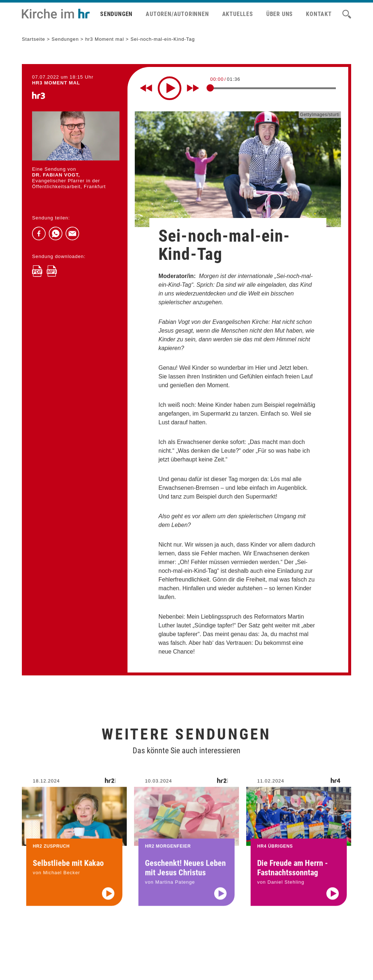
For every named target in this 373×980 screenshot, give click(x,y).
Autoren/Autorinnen (177, 14)
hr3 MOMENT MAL (56, 83)
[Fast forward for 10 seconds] (193, 88)
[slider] (210, 88)
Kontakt (319, 14)
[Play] (170, 88)
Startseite (34, 39)
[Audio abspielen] (108, 902)
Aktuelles (238, 14)
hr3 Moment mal (105, 39)
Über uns (280, 14)
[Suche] (347, 14)
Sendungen (116, 14)
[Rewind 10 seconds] (146, 88)
